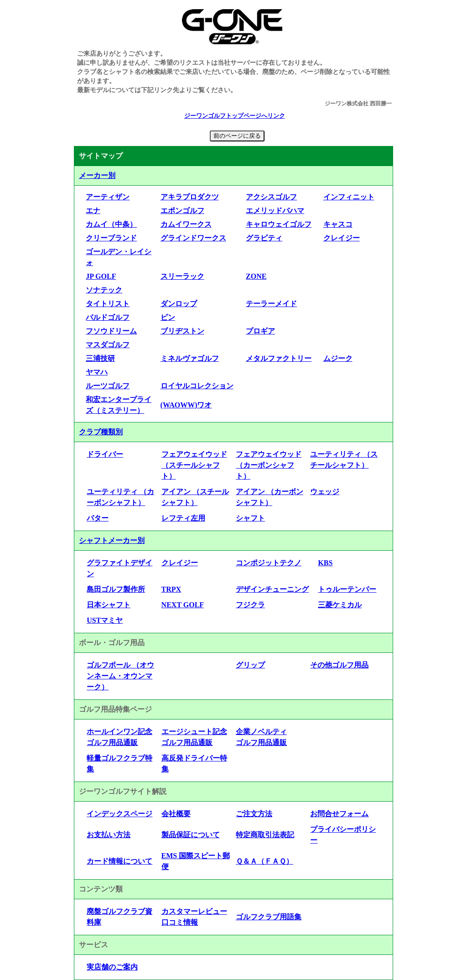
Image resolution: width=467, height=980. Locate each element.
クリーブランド (111, 238)
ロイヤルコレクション (197, 386)
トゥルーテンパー (347, 589)
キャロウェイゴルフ (279, 224)
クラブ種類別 (101, 432)
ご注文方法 (254, 814)
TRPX (171, 589)
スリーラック (182, 276)
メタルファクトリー (279, 358)
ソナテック (104, 290)
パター (98, 518)
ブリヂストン (182, 331)
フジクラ (250, 605)
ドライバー (105, 454)
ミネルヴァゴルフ (190, 358)
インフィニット (349, 197)
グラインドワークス (193, 238)
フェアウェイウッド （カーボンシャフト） (269, 465)
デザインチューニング (272, 589)
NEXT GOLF (183, 605)
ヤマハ (97, 372)
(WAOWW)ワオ (186, 405)
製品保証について (191, 835)
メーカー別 (97, 175)
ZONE (256, 276)
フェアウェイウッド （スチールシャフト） (194, 465)
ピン (168, 317)
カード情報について (119, 861)
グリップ (250, 665)
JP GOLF (101, 276)
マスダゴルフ (108, 345)
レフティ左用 (183, 518)
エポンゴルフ (182, 211)
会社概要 (176, 814)
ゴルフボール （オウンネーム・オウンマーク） (120, 676)
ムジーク (338, 358)
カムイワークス (186, 224)
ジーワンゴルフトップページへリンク (235, 116)
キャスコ (338, 224)
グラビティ (264, 238)
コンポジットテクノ (269, 563)
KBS (325, 563)
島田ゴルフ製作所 (116, 589)
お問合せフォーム (339, 814)
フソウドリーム (111, 331)
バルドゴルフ (108, 317)
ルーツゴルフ (108, 386)
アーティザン (108, 197)
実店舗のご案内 (112, 967)
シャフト (250, 518)
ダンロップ (179, 304)
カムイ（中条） (111, 224)
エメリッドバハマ (275, 211)
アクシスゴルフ (271, 197)
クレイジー (342, 238)
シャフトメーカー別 (112, 540)
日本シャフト (109, 605)
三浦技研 (100, 358)
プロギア (260, 331)
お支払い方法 (109, 835)
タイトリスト (108, 304)
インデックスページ (119, 814)
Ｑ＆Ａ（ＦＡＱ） (265, 861)
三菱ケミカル (340, 605)
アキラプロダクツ (190, 197)
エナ (93, 211)
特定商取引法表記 (265, 835)
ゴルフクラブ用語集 (269, 917)
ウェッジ (325, 492)
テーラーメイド (271, 304)
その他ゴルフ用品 (339, 665)
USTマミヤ (105, 620)
